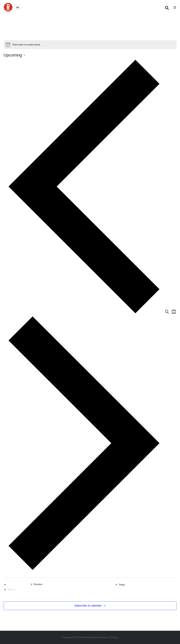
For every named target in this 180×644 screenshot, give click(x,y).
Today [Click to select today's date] (122, 585)
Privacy (114, 637)
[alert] (90, 45)
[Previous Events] (37, 584)
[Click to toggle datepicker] (14, 55)
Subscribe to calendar (88, 606)
